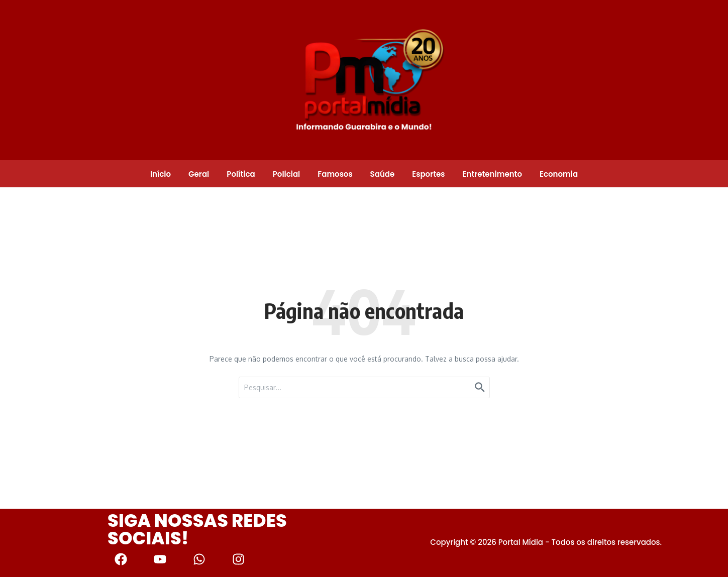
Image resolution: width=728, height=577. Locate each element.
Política (241, 174)
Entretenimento (492, 174)
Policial (287, 174)
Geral (199, 174)
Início (161, 174)
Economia (559, 174)
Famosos (335, 174)
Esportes (428, 174)
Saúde (383, 174)
